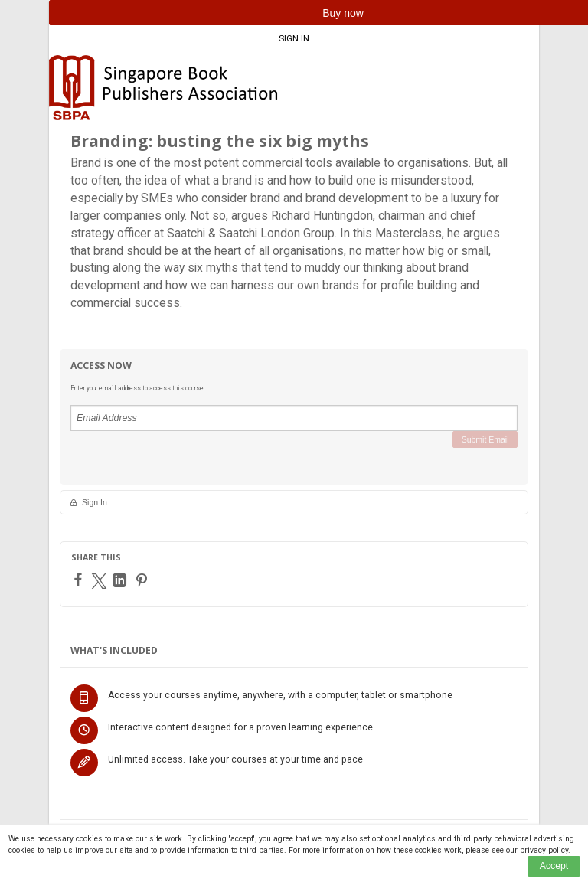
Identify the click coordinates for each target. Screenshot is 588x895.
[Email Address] (294, 418)
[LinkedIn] (121, 580)
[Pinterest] (144, 580)
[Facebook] (80, 580)
